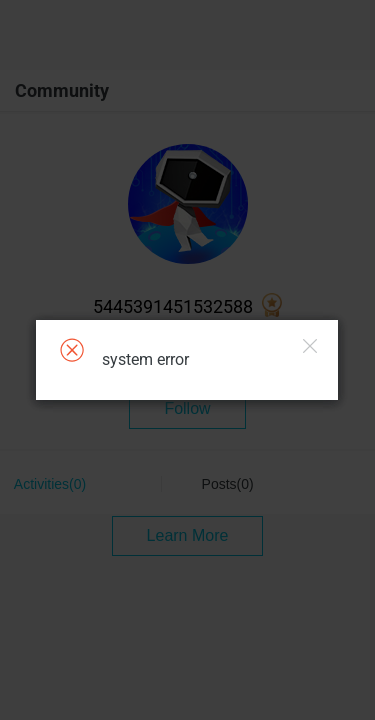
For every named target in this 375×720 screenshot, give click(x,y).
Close (310, 346)
